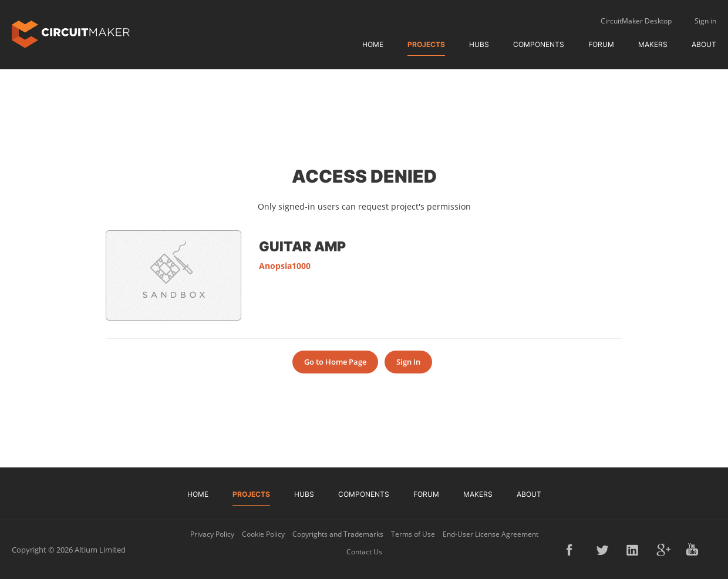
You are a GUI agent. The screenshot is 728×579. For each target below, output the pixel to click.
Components (539, 44)
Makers (653, 44)
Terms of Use (413, 534)
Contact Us (364, 552)
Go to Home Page (335, 362)
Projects (426, 44)
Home (373, 44)
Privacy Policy (212, 534)
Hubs (479, 44)
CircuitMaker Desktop (636, 21)
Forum (601, 44)
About (704, 44)
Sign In (408, 362)
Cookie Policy (263, 534)
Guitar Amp (302, 246)
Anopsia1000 (285, 266)
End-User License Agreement (491, 534)
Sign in (705, 21)
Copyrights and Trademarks (338, 534)
